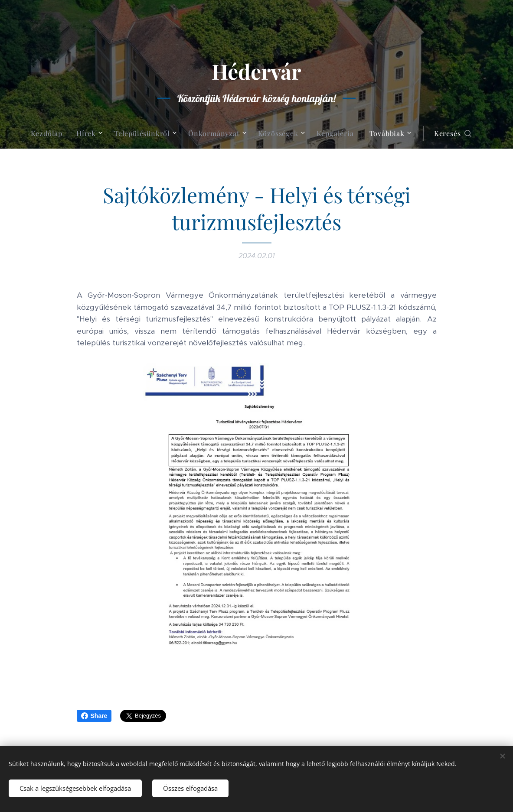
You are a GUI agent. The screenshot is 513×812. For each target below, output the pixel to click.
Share (94, 716)
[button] (453, 133)
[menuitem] (50, 133)
